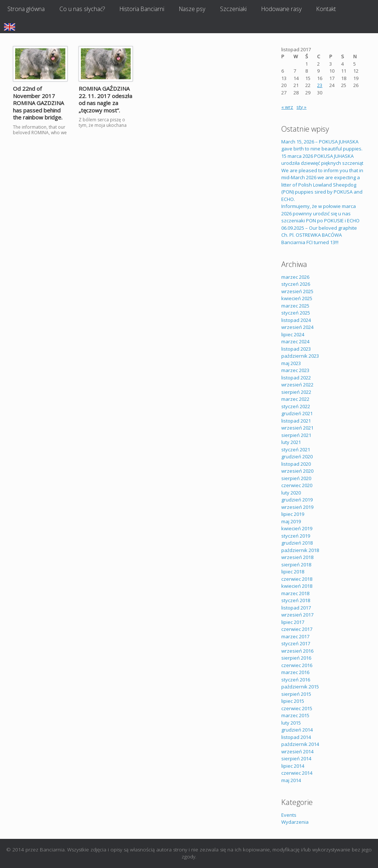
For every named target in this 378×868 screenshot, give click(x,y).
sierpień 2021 (296, 435)
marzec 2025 (295, 306)
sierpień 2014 (296, 758)
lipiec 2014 (293, 766)
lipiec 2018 (293, 572)
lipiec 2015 (293, 701)
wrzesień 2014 (297, 751)
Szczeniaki (233, 9)
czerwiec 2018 (297, 579)
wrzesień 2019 (297, 507)
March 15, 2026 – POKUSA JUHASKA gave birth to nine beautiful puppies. (322, 145)
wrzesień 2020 (297, 471)
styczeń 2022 (296, 406)
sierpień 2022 (296, 392)
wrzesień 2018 (297, 557)
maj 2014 (291, 780)
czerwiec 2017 (297, 629)
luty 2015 (291, 723)
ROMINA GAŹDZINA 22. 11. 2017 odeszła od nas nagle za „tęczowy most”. (105, 99)
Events (289, 815)
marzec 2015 (295, 715)
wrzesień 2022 (297, 385)
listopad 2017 (296, 608)
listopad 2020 (296, 464)
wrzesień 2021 (297, 428)
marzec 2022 (295, 399)
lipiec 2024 (293, 334)
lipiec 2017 (293, 622)
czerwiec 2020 (297, 485)
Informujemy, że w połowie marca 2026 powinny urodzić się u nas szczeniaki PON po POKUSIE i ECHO (320, 213)
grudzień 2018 (297, 543)
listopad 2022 (296, 378)
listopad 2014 (296, 737)
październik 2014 (300, 744)
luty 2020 (291, 493)
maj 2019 (291, 521)
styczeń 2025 (296, 313)
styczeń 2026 (296, 284)
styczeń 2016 (296, 680)
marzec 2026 (295, 277)
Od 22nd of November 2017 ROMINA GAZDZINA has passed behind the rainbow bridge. (38, 103)
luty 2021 (291, 442)
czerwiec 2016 (297, 665)
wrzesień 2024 (297, 327)
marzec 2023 (295, 370)
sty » (301, 107)
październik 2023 (300, 356)
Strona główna (26, 9)
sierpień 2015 (296, 694)
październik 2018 (300, 550)
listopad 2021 (296, 421)
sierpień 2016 (296, 658)
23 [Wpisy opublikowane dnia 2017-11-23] (320, 85)
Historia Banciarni (142, 9)
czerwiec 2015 (297, 708)
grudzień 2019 (297, 500)
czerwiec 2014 (297, 773)
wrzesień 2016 (297, 651)
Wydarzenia (295, 822)
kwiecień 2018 (297, 586)
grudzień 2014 (297, 730)
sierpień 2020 (296, 478)
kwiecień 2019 (297, 528)
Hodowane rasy (281, 9)
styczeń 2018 (296, 600)
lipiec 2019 (293, 514)
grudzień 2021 (297, 413)
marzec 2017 (295, 636)
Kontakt (326, 9)
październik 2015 (300, 687)
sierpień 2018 (296, 565)
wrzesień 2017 (297, 615)
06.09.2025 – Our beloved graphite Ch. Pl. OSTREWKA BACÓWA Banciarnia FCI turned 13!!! (319, 235)
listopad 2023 (296, 349)
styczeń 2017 (296, 643)
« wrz (287, 107)
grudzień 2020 (297, 456)
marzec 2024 (295, 341)
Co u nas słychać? (82, 9)
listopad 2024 (296, 320)
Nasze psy (192, 9)
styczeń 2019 (296, 536)
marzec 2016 (295, 672)
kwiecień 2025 (297, 298)
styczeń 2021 (296, 449)
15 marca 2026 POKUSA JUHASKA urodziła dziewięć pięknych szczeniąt (322, 160)
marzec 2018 (295, 593)
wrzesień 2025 (297, 291)
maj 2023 (291, 363)
